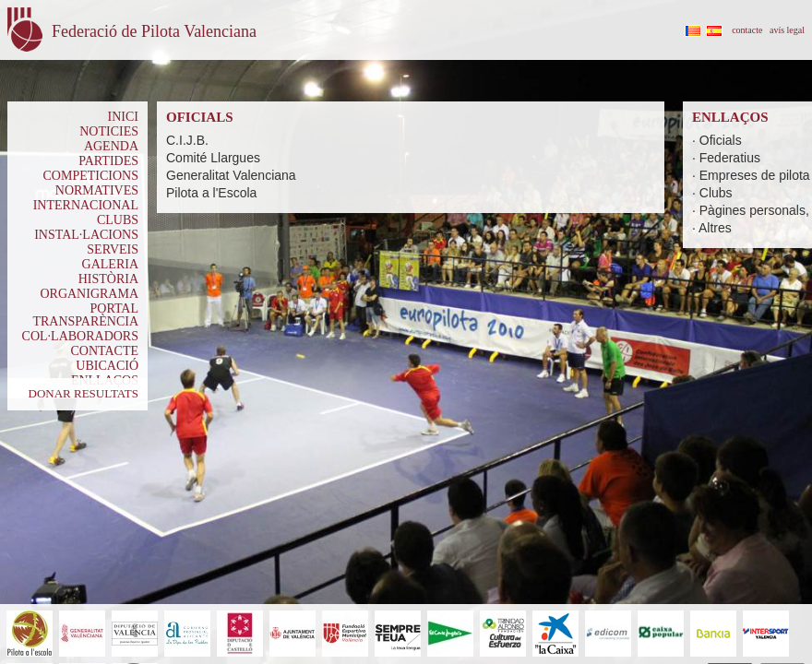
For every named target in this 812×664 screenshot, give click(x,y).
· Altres (712, 228)
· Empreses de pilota (751, 175)
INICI (123, 117)
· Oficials (717, 140)
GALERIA (110, 264)
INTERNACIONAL (86, 205)
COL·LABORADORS (80, 336)
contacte (747, 30)
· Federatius (726, 158)
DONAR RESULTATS (84, 393)
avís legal (787, 30)
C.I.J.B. (187, 140)
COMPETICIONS (91, 176)
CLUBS (118, 220)
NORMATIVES (97, 190)
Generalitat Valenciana (231, 175)
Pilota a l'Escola (211, 193)
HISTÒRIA (108, 279)
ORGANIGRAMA (89, 294)
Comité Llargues (213, 158)
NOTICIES (109, 131)
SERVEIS (113, 249)
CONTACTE (104, 351)
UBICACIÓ (107, 366)
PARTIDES (108, 161)
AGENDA (111, 146)
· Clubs (712, 193)
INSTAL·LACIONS (86, 235)
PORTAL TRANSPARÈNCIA (85, 315)
